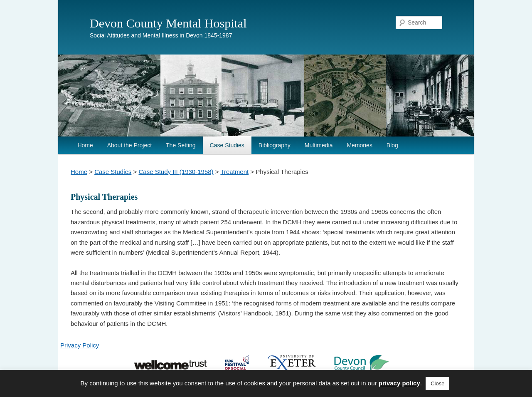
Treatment (234, 172)
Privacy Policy (80, 345)
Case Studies (227, 145)
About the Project (129, 145)
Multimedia (319, 145)
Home (85, 145)
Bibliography (275, 145)
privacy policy (399, 383)
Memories (359, 145)
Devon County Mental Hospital (168, 23)
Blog (392, 145)
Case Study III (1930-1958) (176, 172)
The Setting (181, 145)
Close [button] (437, 383)
